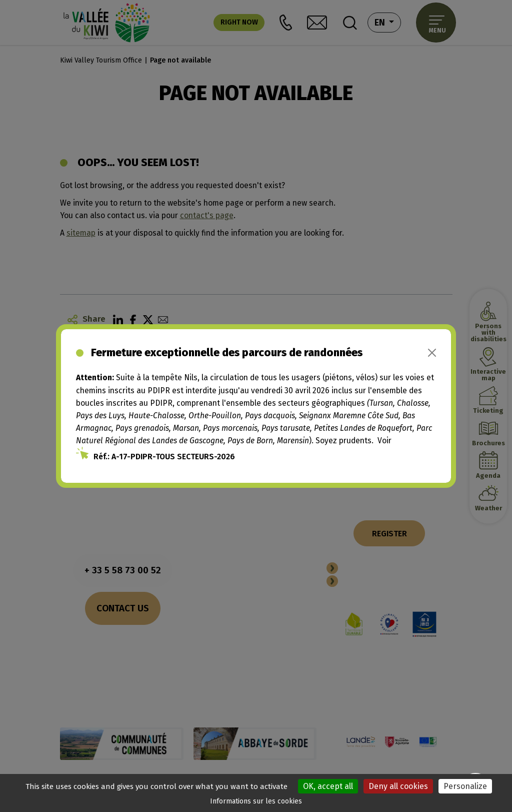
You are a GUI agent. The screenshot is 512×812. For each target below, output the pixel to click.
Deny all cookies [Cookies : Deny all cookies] (398, 786)
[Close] (432, 353)
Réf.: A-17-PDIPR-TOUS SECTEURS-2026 (164, 457)
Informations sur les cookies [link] (256, 801)
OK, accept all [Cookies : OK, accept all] (328, 786)
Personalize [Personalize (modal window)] (465, 786)
